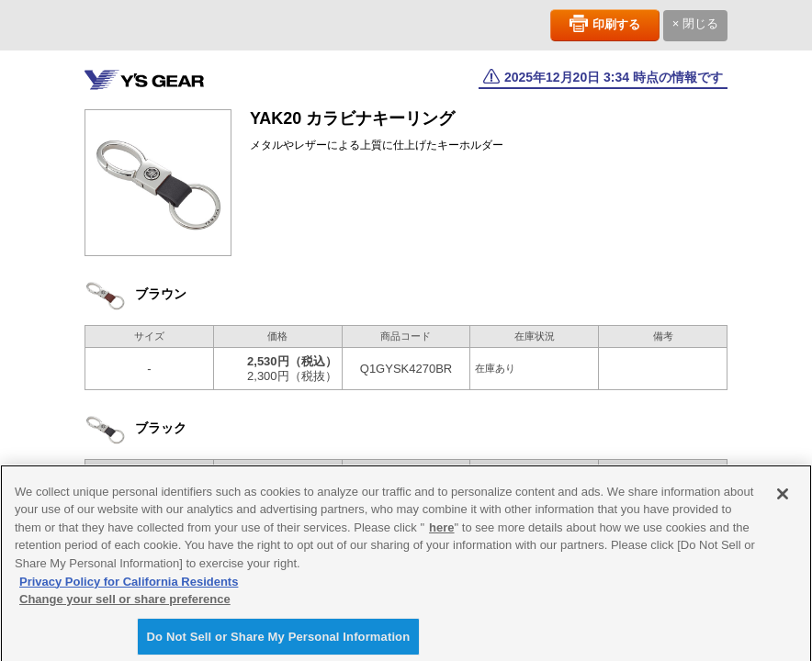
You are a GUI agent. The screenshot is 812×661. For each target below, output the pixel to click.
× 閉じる (695, 23)
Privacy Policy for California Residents (129, 587)
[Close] (783, 499)
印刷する (616, 24)
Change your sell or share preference (125, 605)
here (441, 533)
